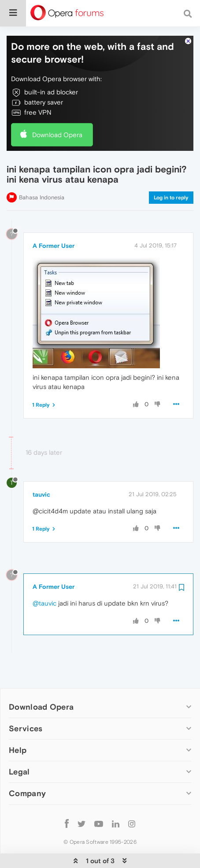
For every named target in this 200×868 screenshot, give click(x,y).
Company (27, 768)
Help (18, 725)
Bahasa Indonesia (42, 172)
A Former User (54, 220)
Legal (19, 746)
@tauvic (44, 578)
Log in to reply (171, 172)
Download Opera (57, 109)
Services (26, 703)
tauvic (41, 469)
